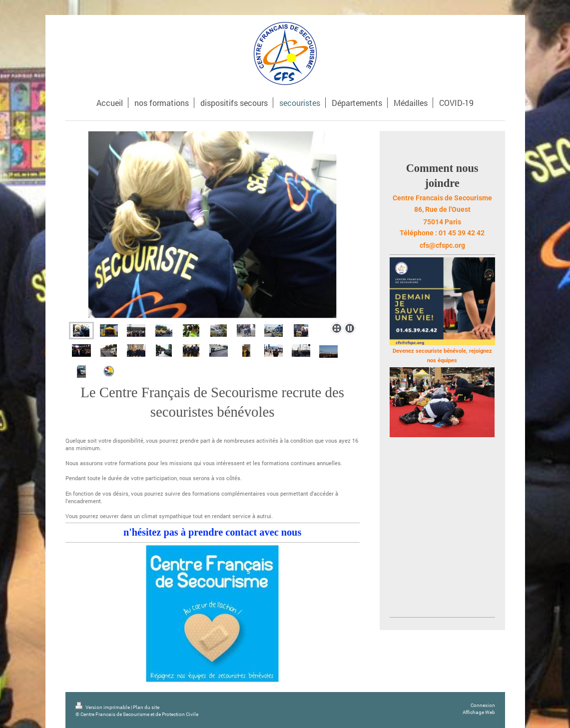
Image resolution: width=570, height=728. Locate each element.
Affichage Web (479, 712)
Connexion (483, 705)
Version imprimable (103, 707)
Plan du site (146, 707)
